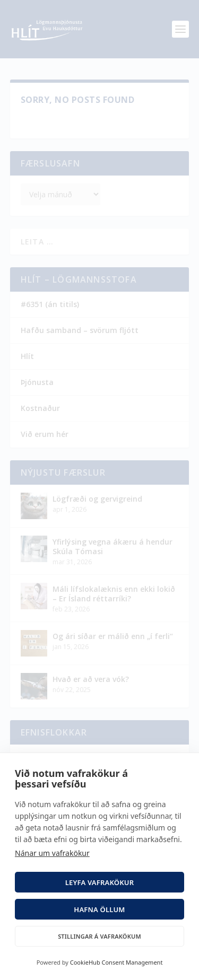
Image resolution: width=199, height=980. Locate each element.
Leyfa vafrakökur (100, 882)
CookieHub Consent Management (116, 962)
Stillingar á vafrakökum (99, 936)
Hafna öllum (99, 909)
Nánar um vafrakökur (52, 853)
